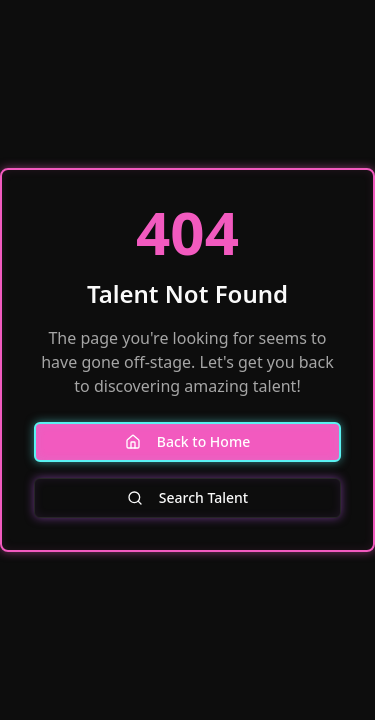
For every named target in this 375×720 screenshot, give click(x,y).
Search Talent (187, 497)
